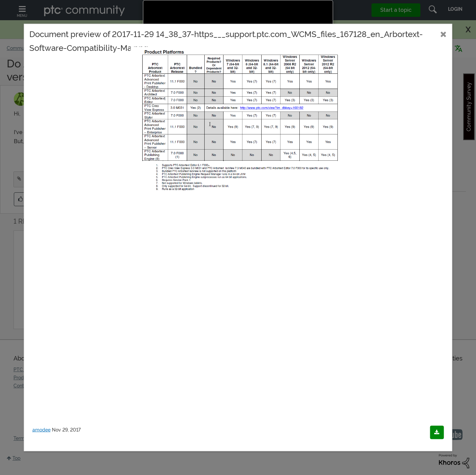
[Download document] (437, 433)
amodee (41, 430)
